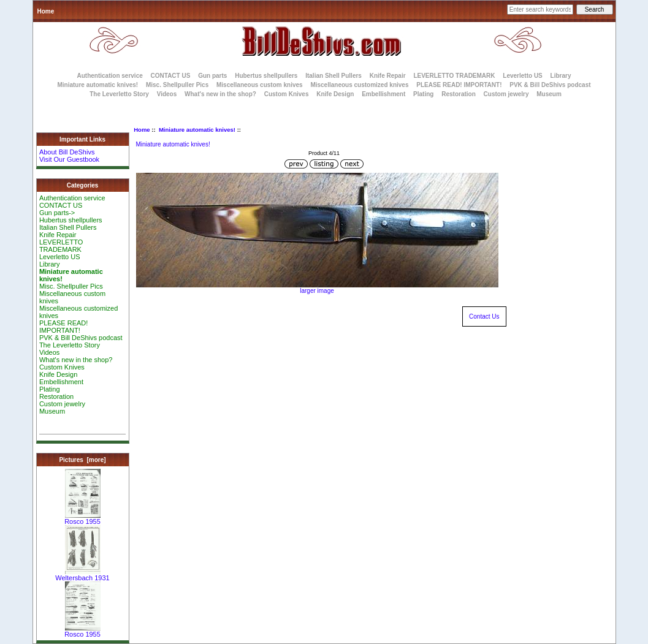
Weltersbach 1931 (82, 575)
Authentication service (110, 76)
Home (46, 11)
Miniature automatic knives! (197, 130)
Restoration (459, 94)
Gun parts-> (57, 213)
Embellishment (383, 94)
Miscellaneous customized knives (359, 85)
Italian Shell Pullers (334, 76)
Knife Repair (388, 76)
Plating (423, 94)
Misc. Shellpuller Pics (177, 85)
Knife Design (335, 94)
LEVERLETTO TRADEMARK (454, 76)
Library (561, 76)
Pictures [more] (82, 460)
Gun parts (212, 76)
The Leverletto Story (119, 94)
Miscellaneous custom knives (260, 85)
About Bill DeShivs (67, 152)
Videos (167, 94)
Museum (52, 411)
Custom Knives (287, 94)
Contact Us (484, 316)
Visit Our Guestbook (69, 159)
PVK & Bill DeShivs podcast (550, 85)
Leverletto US (522, 76)
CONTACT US (171, 76)
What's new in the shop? (220, 94)
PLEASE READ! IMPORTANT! (459, 85)
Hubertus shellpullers (266, 76)
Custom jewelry (506, 94)
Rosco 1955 (82, 518)
